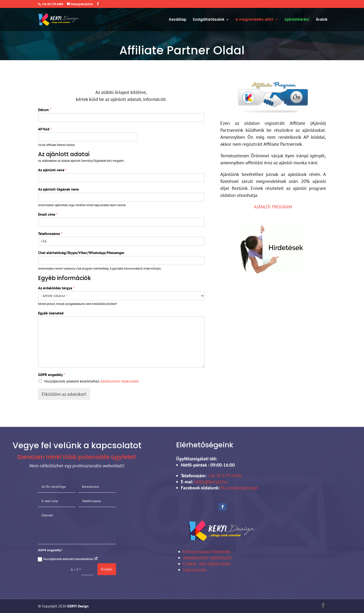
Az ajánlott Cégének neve (58, 189)
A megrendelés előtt (254, 20)
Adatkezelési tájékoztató (120, 381)
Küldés (107, 569)
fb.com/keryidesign (239, 488)
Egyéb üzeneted (51, 313)
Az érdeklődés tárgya (56, 288)
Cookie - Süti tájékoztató (207, 564)
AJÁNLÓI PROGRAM (273, 207)
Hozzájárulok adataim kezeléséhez (68, 559)
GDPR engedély (52, 375)
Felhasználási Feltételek (207, 552)
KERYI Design (78, 606)
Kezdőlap (178, 20)
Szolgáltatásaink (209, 20)
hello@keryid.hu (211, 482)
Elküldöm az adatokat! (64, 394)
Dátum (45, 110)
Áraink (322, 20)
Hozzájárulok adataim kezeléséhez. (92, 381)
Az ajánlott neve (52, 170)
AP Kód (45, 129)
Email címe (48, 214)
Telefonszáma (50, 234)
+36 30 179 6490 (224, 476)
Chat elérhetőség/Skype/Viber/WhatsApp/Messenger (81, 253)
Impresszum (195, 570)
